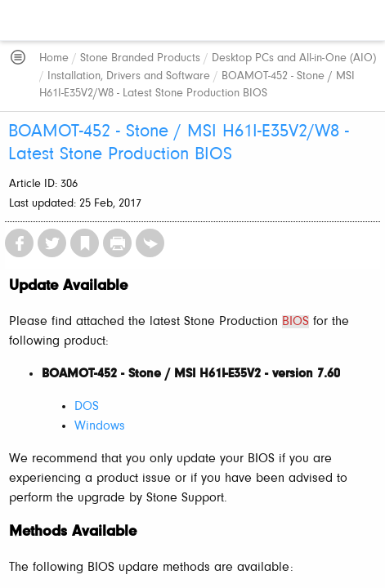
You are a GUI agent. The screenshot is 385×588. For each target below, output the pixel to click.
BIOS (295, 322)
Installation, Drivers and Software (129, 76)
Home (54, 58)
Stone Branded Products (140, 58)
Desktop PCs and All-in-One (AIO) (294, 58)
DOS (87, 407)
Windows (100, 426)
